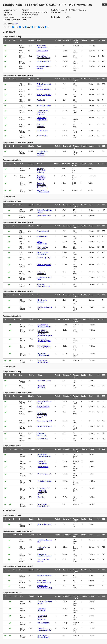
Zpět (104, 4)
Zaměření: (7, 27)
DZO (29, 27)
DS (22, 27)
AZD (16, 27)
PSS (35, 27)
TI (48, 27)
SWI (42, 27)
